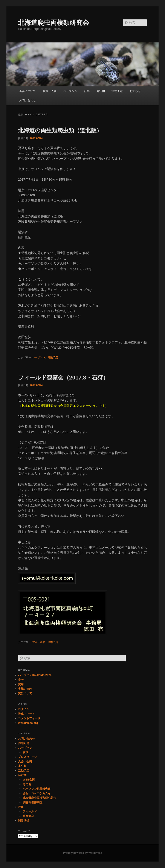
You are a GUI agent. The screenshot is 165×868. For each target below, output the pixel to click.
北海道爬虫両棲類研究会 (53, 23)
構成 (26, 752)
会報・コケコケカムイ (37, 793)
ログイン (24, 709)
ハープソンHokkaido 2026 (35, 675)
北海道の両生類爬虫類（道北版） (60, 130)
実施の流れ (25, 689)
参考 (21, 680)
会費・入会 (50, 91)
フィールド (39, 642)
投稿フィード (26, 714)
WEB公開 (29, 780)
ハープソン (70, 91)
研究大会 (28, 816)
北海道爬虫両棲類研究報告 (40, 798)
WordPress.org (28, 723)
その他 (27, 784)
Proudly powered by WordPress (82, 853)
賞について (25, 693)
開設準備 (24, 821)
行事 (87, 91)
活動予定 (117, 91)
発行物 (101, 91)
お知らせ (135, 91)
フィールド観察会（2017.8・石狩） (63, 378)
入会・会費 (25, 761)
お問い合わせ (27, 100)
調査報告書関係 (33, 802)
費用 (21, 684)
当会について (27, 91)
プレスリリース (28, 757)
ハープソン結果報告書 (37, 789)
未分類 (22, 766)
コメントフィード (29, 718)
